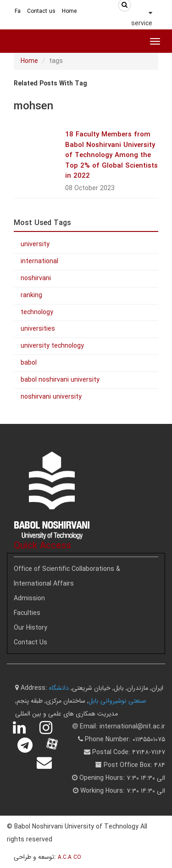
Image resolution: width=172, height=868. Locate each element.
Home (69, 11)
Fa (18, 11)
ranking (31, 295)
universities (38, 329)
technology (37, 312)
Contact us (41, 11)
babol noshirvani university (60, 380)
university (35, 244)
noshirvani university (51, 397)
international (39, 261)
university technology (52, 346)
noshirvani (36, 278)
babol (29, 363)
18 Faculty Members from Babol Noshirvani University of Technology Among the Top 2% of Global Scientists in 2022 (111, 155)
